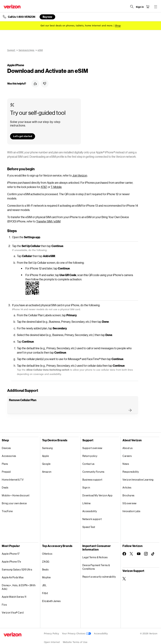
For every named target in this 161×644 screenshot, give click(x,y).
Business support (92, 471)
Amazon (47, 463)
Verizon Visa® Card (13, 604)
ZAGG (46, 553)
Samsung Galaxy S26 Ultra (17, 561)
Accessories (9, 447)
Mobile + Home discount (16, 487)
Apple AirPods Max (13, 569)
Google (46, 455)
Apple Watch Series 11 (14, 588)
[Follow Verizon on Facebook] (124, 545)
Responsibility (131, 463)
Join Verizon (80, 167)
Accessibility (90, 503)
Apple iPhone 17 (11, 545)
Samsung (47, 439)
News (126, 455)
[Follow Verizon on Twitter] (131, 545)
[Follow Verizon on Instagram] (146, 545)
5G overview (130, 495)
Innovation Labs (131, 503)
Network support (92, 510)
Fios (4, 596)
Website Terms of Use (75, 634)
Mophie (46, 569)
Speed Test (89, 518)
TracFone (7, 503)
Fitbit (45, 585)
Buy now (47, 17)
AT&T (44, 178)
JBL (44, 577)
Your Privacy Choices (76, 625)
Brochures (129, 487)
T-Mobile (56, 178)
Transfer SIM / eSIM (48, 213)
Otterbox (47, 545)
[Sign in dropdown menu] (140, 7)
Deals (5, 479)
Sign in (86, 479)
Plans (5, 455)
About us (128, 439)
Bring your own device (14, 495)
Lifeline (87, 495)
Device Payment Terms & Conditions (96, 558)
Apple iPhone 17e (11, 553)
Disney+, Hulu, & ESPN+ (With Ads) (19, 578)
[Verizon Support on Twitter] (124, 570)
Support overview (92, 439)
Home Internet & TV (13, 471)
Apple (46, 447)
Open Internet (52, 634)
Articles (127, 479)
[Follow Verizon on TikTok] (153, 545)
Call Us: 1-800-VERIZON (22, 17)
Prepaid (6, 463)
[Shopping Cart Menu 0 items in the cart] (148, 7)
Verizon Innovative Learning (138, 471)
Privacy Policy (51, 625)
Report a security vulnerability (99, 568)
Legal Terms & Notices (95, 549)
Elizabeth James (51, 592)
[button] (35, 84)
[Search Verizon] (132, 7)
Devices (6, 439)
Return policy (90, 447)
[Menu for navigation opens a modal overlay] (156, 7)
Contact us (89, 455)
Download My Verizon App (97, 487)
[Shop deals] (118, 26)
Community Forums (93, 463)
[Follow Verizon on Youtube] (139, 545)
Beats (45, 561)
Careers (127, 447)
